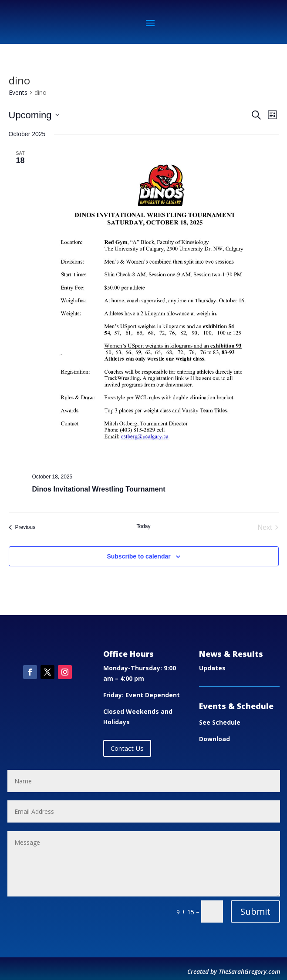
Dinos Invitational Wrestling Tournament (99, 489)
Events (18, 92)
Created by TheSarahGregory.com (234, 972)
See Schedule (220, 722)
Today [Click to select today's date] (143, 526)
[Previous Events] (22, 528)
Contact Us (127, 748)
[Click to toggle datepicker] (34, 115)
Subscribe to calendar (138, 556)
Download (214, 739)
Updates (212, 668)
